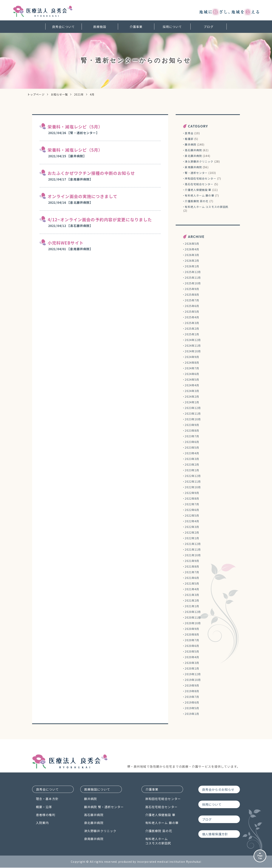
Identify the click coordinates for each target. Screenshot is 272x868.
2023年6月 (192, 442)
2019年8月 (192, 691)
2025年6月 (192, 306)
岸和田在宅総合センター (200, 178)
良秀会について (63, 26)
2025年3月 (192, 323)
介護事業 (136, 26)
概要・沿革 (44, 807)
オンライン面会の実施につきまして (82, 196)
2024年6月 (192, 374)
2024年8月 (192, 363)
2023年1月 (192, 470)
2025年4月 (192, 317)
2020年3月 (192, 663)
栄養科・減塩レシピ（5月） (75, 127)
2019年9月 (192, 685)
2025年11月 (193, 278)
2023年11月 (193, 414)
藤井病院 (190, 144)
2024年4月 (192, 385)
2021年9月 (192, 561)
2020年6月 (192, 646)
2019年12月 (193, 674)
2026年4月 (192, 249)
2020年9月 (192, 629)
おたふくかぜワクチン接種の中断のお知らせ (91, 173)
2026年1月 (192, 266)
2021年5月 (192, 583)
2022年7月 (192, 504)
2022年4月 (192, 521)
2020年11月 (193, 617)
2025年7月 (192, 300)
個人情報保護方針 (215, 834)
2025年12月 (193, 272)
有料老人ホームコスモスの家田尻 (160, 841)
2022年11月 (193, 481)
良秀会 (189, 133)
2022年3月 (192, 527)
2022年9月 (192, 493)
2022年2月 (192, 532)
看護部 (189, 139)
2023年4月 (192, 453)
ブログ (208, 26)
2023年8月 (192, 431)
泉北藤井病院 (193, 156)
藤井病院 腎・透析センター (111, 807)
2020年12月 (193, 612)
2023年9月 (192, 425)
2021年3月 (192, 595)
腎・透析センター (196, 173)
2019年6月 (192, 702)
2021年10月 (193, 555)
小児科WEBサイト (66, 243)
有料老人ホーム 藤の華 (199, 195)
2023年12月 (193, 408)
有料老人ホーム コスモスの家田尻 (207, 207)
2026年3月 (192, 255)
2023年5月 (192, 448)
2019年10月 (193, 680)
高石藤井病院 (193, 150)
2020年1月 (192, 668)
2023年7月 (192, 436)
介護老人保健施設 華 (198, 190)
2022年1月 (192, 538)
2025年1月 (192, 334)
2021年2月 (192, 600)
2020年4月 (192, 657)
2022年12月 (193, 476)
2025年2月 (192, 329)
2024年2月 (192, 397)
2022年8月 (192, 498)
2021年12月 (193, 544)
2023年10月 (193, 419)
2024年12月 (193, 340)
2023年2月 (192, 464)
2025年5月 (192, 312)
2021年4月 (192, 589)
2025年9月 (192, 289)
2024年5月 (192, 380)
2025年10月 (193, 283)
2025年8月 (192, 295)
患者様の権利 (46, 815)
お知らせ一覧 (59, 94)
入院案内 (42, 823)
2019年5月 (192, 708)
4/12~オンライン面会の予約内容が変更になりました (100, 219)
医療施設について (104, 789)
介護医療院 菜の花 (197, 201)
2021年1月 (192, 606)
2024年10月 (193, 351)
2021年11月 (193, 549)
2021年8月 (192, 566)
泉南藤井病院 (193, 167)
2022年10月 (193, 487)
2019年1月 (192, 714)
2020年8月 (192, 634)
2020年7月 (192, 640)
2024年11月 (193, 346)
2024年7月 (192, 368)
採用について (172, 26)
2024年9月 (192, 357)
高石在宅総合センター (199, 184)
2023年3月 (192, 459)
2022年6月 (192, 510)
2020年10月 (193, 623)
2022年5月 (192, 515)
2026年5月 (192, 244)
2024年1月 (192, 402)
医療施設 (100, 26)
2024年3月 (192, 391)
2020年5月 (192, 651)
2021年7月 (192, 572)
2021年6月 (192, 578)
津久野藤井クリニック (199, 161)
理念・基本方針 (47, 799)
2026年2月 (192, 261)
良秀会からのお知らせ (218, 789)
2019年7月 (192, 697)
